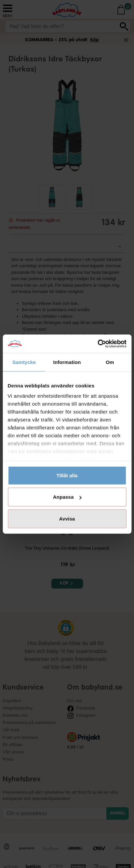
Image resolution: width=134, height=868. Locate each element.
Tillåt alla (67, 475)
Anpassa (67, 497)
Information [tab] (67, 362)
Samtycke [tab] (24, 362)
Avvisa (67, 518)
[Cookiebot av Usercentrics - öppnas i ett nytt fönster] (97, 344)
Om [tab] (110, 362)
